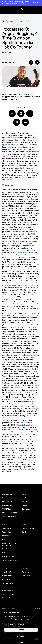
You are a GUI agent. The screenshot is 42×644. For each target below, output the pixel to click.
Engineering (26, 502)
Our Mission (26, 509)
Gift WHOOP (6, 579)
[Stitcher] (25, 122)
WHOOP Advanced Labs (10, 513)
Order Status (6, 498)
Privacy (5, 539)
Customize (21, 639)
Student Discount (8, 594)
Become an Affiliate (28, 528)
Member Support (8, 494)
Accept (21, 633)
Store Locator (7, 598)
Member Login (7, 505)
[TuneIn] (17, 122)
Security (5, 549)
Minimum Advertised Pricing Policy (9, 544)
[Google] (12, 114)
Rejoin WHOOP (7, 502)
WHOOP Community (9, 516)
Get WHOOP (6, 572)
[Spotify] (21, 114)
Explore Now (35, 3)
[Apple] (30, 114)
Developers (26, 498)
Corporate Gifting (8, 583)
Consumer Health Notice (10, 560)
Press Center (26, 576)
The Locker (26, 572)
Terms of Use (7, 528)
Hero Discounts (7, 591)
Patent (4, 553)
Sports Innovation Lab (10, 145)
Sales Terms (6, 536)
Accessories (6, 587)
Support (24, 494)
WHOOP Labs (7, 509)
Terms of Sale (7, 532)
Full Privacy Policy (8, 556)
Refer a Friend (7, 576)
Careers (24, 505)
